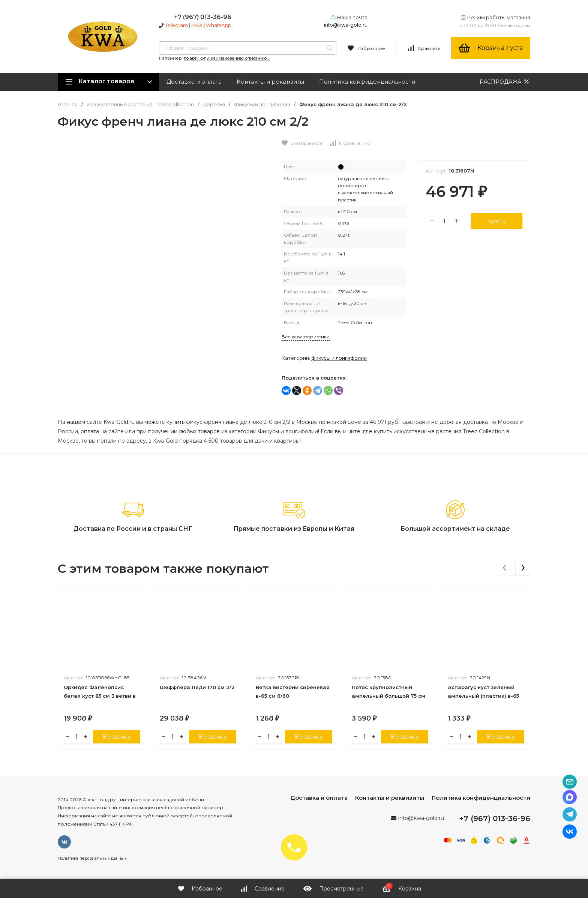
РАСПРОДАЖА (505, 82)
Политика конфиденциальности (367, 82)
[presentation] (504, 568)
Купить (496, 221)
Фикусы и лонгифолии (262, 104)
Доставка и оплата (194, 82)
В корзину (117, 737)
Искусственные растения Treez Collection (140, 104)
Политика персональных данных (92, 858)
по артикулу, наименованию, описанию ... (227, 58)
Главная (68, 104)
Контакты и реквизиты (270, 82)
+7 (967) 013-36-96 (203, 17)
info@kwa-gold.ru (346, 25)
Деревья (214, 104)
